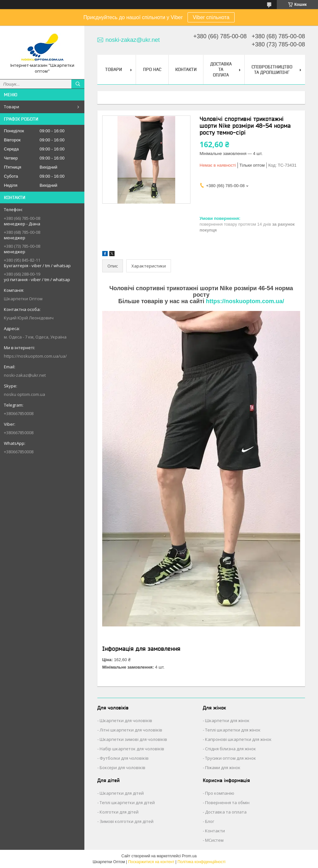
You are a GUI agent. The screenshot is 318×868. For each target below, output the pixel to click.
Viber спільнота (211, 17)
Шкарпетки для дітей (122, 793)
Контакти (186, 69)
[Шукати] (78, 84)
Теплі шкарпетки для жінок (233, 730)
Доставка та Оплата (221, 69)
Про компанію (220, 793)
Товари (12, 107)
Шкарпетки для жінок (227, 720)
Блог (210, 821)
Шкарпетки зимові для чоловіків (133, 739)
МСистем (214, 840)
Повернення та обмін (227, 803)
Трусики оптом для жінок (231, 758)
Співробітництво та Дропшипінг (272, 70)
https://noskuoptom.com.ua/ (245, 301)
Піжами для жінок (223, 767)
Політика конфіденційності (202, 862)
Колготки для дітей (119, 812)
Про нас (152, 69)
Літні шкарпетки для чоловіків (131, 730)
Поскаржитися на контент (151, 862)
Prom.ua (189, 856)
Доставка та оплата (226, 812)
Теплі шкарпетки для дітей (127, 803)
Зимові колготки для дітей (127, 821)
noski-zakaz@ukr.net (25, 375)
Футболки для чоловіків (124, 758)
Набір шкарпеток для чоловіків (132, 749)
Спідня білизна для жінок (231, 749)
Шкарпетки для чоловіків (126, 720)
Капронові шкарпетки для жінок (238, 739)
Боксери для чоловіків (122, 767)
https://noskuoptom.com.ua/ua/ (35, 356)
